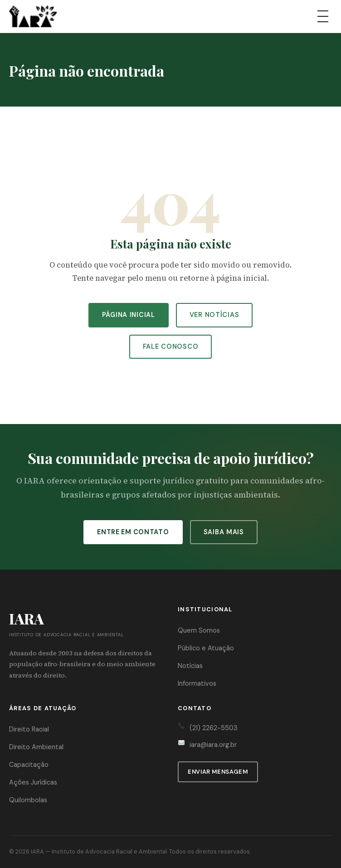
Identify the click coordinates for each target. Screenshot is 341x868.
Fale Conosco (171, 346)
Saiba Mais (224, 532)
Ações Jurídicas (33, 782)
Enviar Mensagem (218, 772)
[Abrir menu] (323, 16)
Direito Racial (29, 729)
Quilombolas (28, 800)
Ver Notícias (214, 315)
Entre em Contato (133, 532)
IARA (37, 851)
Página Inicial (129, 315)
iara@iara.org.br (213, 745)
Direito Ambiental (36, 747)
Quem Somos (199, 630)
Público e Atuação (206, 648)
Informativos (197, 683)
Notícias (190, 666)
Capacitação (29, 765)
